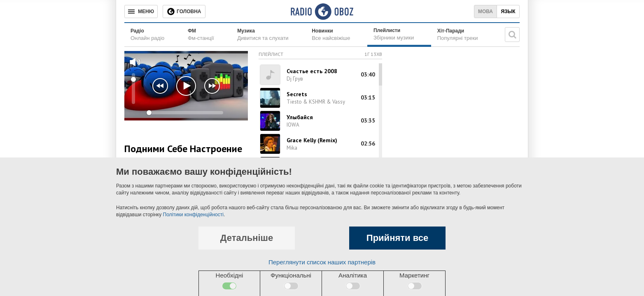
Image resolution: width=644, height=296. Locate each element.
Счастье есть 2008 (312, 71)
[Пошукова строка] (512, 35)
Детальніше (247, 238)
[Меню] (141, 12)
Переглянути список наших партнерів (322, 262)
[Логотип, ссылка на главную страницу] (322, 12)
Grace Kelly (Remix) (312, 140)
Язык (508, 12)
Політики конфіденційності (193, 215)
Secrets (297, 94)
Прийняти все (397, 238)
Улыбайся (300, 117)
